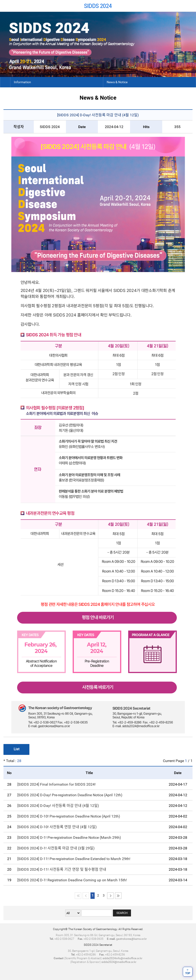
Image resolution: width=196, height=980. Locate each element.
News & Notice (117, 82)
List (17, 749)
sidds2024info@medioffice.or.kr (122, 958)
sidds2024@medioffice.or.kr (119, 962)
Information (22, 82)
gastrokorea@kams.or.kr (131, 939)
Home (6, 6)
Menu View (190, 6)
